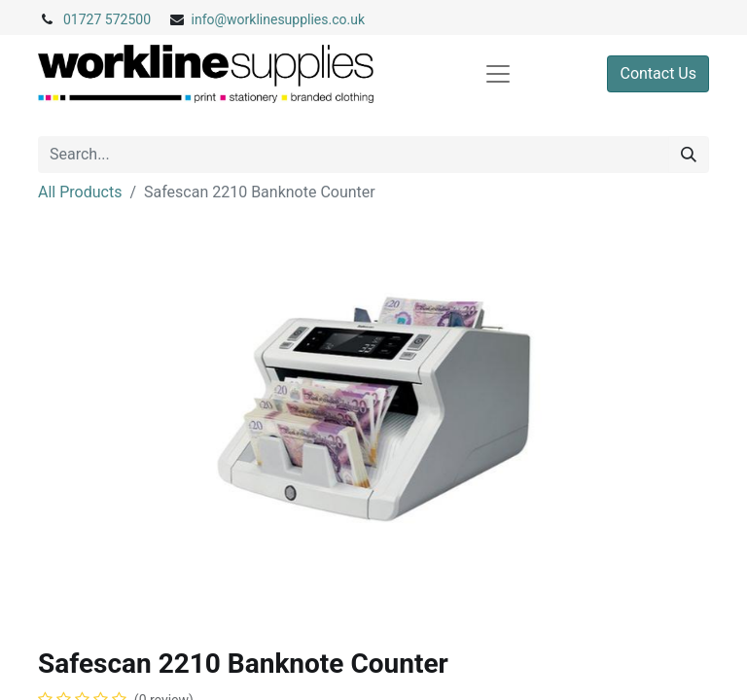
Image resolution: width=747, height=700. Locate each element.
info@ (210, 19)
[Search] (689, 155)
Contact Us (658, 73)
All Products (80, 192)
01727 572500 (107, 19)
